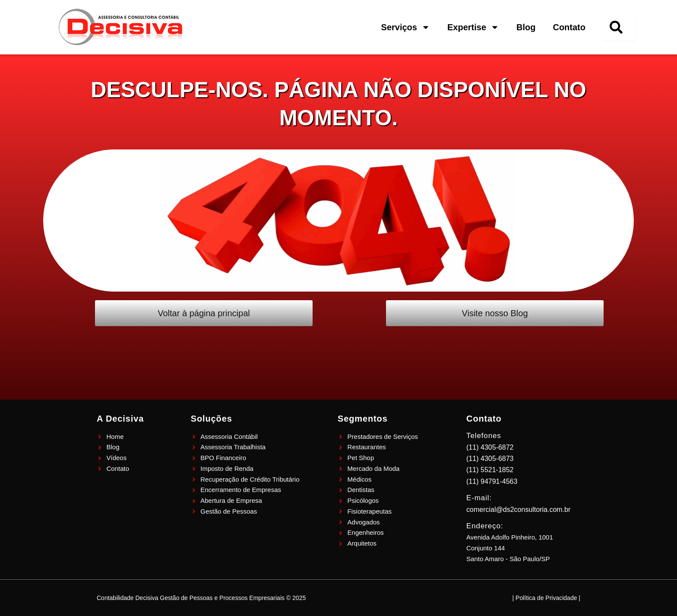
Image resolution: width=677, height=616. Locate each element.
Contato (569, 27)
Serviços (406, 27)
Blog (526, 27)
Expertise (473, 27)
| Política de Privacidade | (546, 598)
